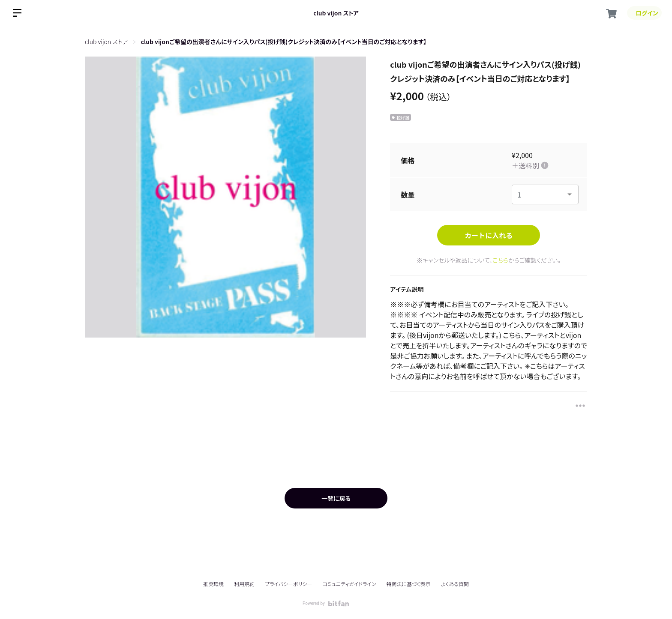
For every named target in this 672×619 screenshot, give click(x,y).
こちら (500, 260)
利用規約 (244, 584)
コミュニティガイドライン (349, 584)
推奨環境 (213, 584)
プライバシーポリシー (288, 584)
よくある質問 (455, 584)
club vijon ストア (336, 13)
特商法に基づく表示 (408, 584)
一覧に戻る (336, 498)
